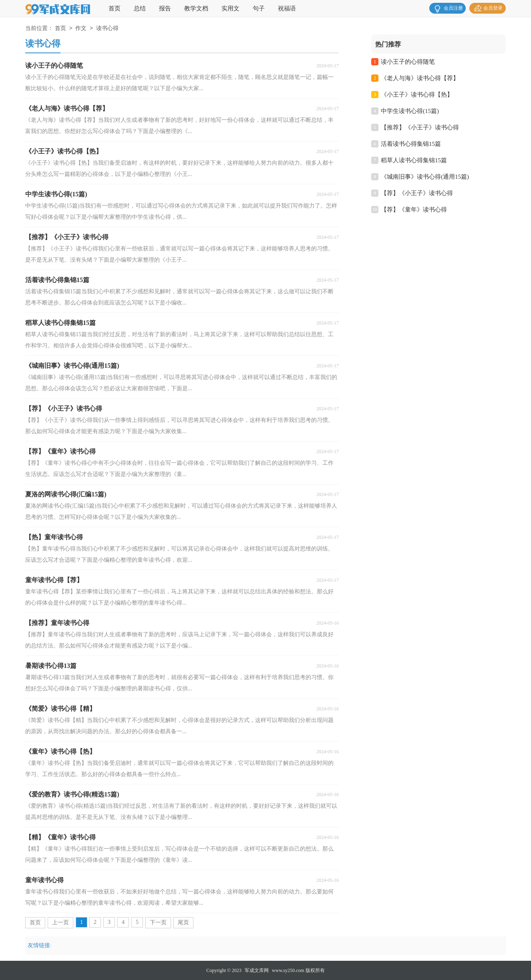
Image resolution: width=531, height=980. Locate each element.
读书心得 (107, 29)
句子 (259, 8)
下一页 (158, 923)
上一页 (60, 923)
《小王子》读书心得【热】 (417, 95)
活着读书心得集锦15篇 (411, 144)
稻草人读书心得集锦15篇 (414, 160)
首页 (115, 8)
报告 (165, 8)
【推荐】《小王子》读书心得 (420, 127)
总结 (140, 8)
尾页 (183, 923)
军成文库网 (257, 970)
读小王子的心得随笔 (408, 62)
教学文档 (196, 8)
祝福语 (287, 8)
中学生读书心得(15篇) (410, 111)
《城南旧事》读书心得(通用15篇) (425, 177)
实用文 (230, 8)
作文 (81, 29)
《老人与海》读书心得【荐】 (420, 78)
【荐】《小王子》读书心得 (417, 193)
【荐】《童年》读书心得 (414, 210)
